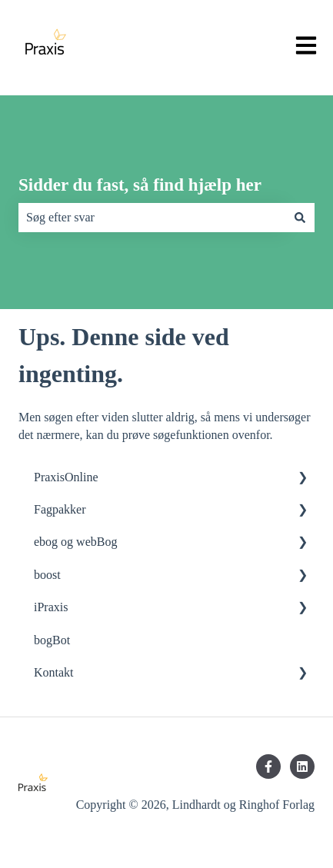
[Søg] (300, 218)
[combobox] (152, 218)
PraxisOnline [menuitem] (66, 477)
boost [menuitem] (47, 575)
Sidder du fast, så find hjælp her (140, 185)
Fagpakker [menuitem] (60, 509)
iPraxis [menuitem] (51, 607)
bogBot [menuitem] (52, 640)
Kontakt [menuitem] (54, 672)
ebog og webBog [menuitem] (75, 542)
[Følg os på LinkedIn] (302, 767)
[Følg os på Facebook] (268, 767)
